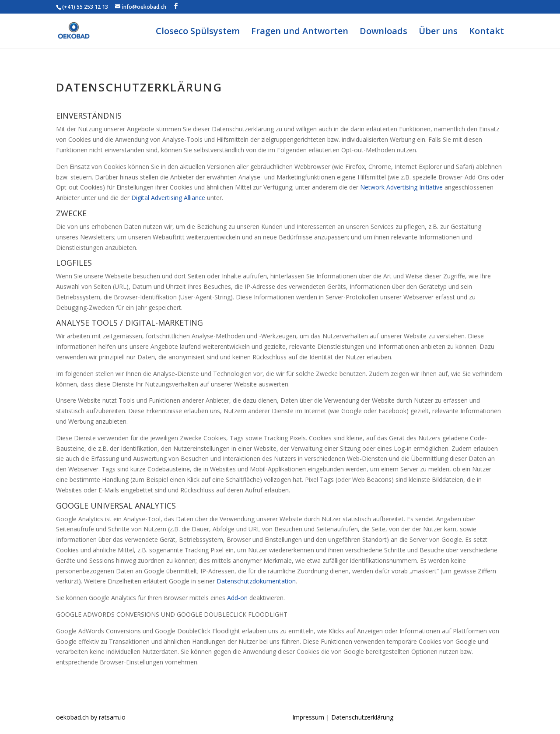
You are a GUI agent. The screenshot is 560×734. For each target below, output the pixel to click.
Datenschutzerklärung (362, 717)
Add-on (237, 598)
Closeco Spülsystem (198, 32)
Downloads (383, 32)
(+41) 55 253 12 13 (85, 7)
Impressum (309, 717)
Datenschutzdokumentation (256, 581)
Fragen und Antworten (300, 32)
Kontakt (486, 32)
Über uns (438, 32)
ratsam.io (112, 717)
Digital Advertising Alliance (168, 198)
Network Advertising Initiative (401, 187)
